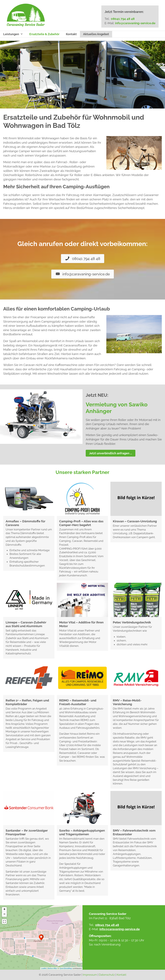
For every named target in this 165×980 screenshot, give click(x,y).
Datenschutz (107, 975)
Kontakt (71, 34)
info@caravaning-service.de (135, 23)
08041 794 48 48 (123, 19)
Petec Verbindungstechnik (132, 622)
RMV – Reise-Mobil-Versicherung (127, 702)
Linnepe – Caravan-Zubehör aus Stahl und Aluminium (26, 624)
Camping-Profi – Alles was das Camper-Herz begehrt (81, 523)
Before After (53, 968)
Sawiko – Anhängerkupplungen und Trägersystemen (82, 832)
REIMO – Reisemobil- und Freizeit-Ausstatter (78, 702)
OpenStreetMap (66, 968)
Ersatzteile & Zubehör (44, 34)
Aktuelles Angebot (96, 34)
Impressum (90, 975)
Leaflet (44, 968)
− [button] (4, 914)
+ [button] (4, 910)
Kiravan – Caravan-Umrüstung (135, 521)
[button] (83, 259)
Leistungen (15, 34)
